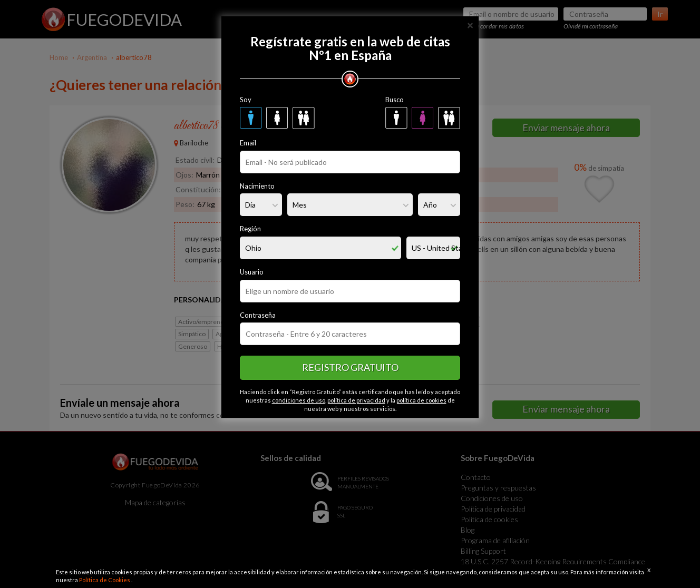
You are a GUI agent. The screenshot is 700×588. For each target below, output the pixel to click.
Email (248, 143)
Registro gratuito (350, 367)
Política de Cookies (105, 580)
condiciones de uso (299, 400)
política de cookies (421, 400)
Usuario (252, 272)
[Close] (470, 24)
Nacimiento (257, 186)
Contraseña (258, 315)
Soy (246, 100)
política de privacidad (356, 400)
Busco (395, 100)
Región (250, 229)
